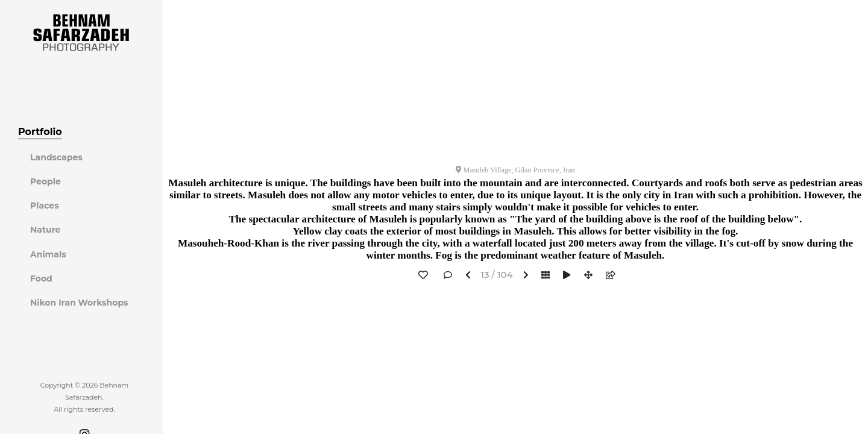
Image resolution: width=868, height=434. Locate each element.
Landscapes (56, 157)
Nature (45, 230)
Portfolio (40, 132)
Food (41, 278)
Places (45, 206)
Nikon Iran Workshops (79, 303)
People (46, 181)
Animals (48, 254)
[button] (468, 276)
